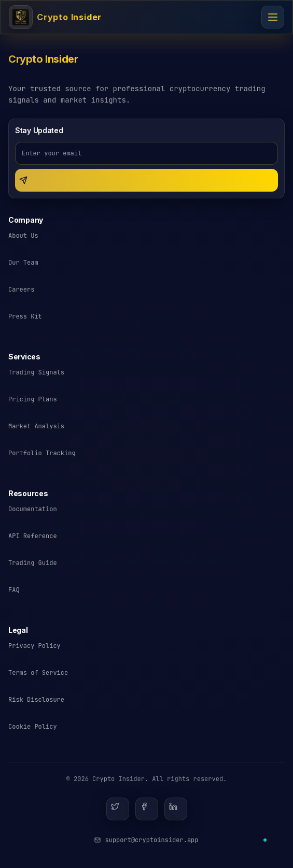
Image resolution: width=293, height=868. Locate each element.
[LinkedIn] (176, 809)
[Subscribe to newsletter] (146, 180)
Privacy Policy (34, 646)
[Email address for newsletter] (146, 153)
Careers (21, 290)
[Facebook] (147, 809)
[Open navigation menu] (273, 17)
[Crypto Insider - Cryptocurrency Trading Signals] (55, 17)
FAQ (14, 590)
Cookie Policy (33, 727)
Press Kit (25, 316)
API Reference (33, 536)
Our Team (23, 263)
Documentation (33, 509)
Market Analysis (36, 426)
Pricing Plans (33, 399)
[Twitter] (118, 809)
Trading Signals (36, 372)
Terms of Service (38, 673)
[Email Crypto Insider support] (146, 840)
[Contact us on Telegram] (265, 840)
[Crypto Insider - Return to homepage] (43, 63)
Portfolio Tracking (42, 453)
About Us (23, 236)
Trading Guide (33, 563)
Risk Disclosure (36, 700)
